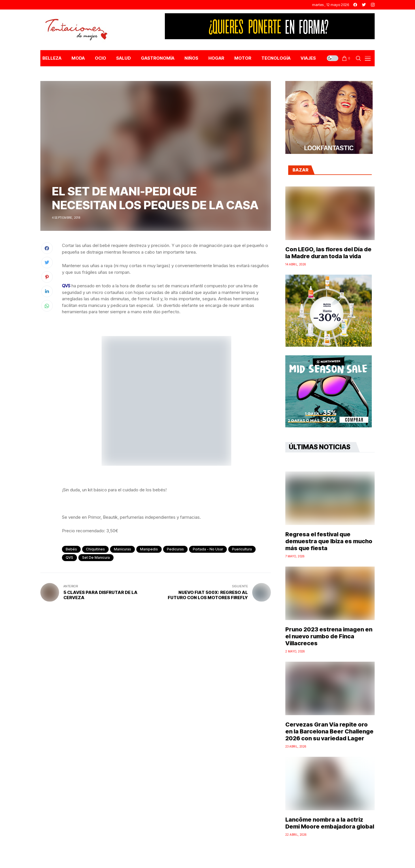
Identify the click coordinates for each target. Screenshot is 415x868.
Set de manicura (96, 557)
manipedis (149, 549)
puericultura (242, 549)
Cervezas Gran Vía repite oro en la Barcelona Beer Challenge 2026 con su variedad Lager (329, 731)
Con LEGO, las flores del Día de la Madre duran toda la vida (328, 253)
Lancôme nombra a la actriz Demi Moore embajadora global (330, 823)
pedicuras (175, 549)
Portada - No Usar (208, 549)
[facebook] (355, 5)
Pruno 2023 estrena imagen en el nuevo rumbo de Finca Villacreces (329, 636)
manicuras (122, 549)
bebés (71, 549)
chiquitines (95, 549)
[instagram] (373, 5)
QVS (69, 557)
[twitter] (364, 5)
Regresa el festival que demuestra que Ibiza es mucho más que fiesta (329, 541)
